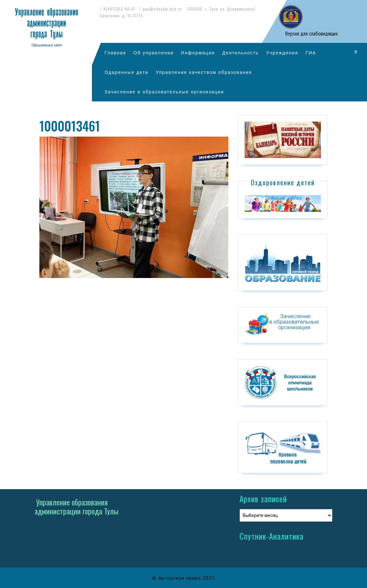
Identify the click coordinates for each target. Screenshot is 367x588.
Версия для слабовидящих (311, 34)
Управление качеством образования (204, 72)
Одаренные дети (127, 72)
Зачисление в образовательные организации (164, 92)
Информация (198, 53)
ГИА (311, 53)
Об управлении (154, 53)
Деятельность (241, 53)
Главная (115, 53)
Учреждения (282, 53)
